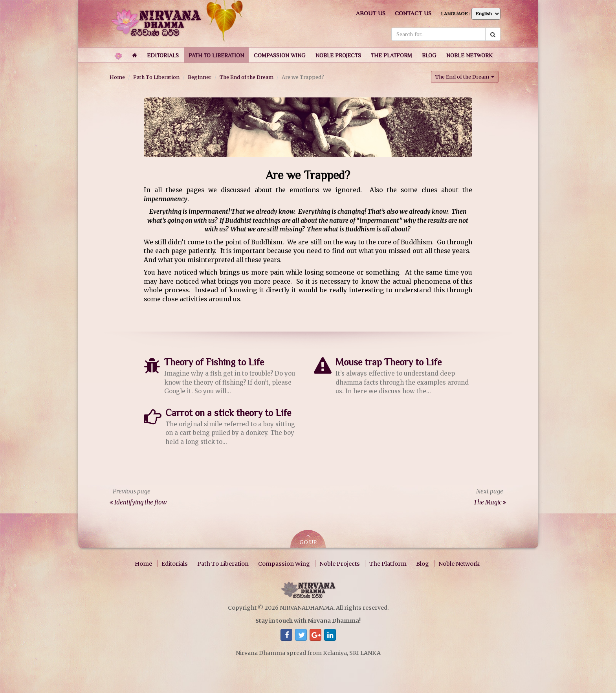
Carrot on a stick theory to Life (228, 413)
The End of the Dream (247, 77)
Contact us (413, 13)
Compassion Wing (284, 564)
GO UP (308, 540)
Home (117, 77)
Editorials (175, 564)
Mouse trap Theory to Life (389, 362)
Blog (423, 564)
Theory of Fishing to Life (214, 362)
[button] (163, 55)
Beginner (200, 77)
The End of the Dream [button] (465, 77)
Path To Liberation (156, 77)
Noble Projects (340, 564)
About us (371, 13)
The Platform (388, 564)
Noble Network (459, 564)
